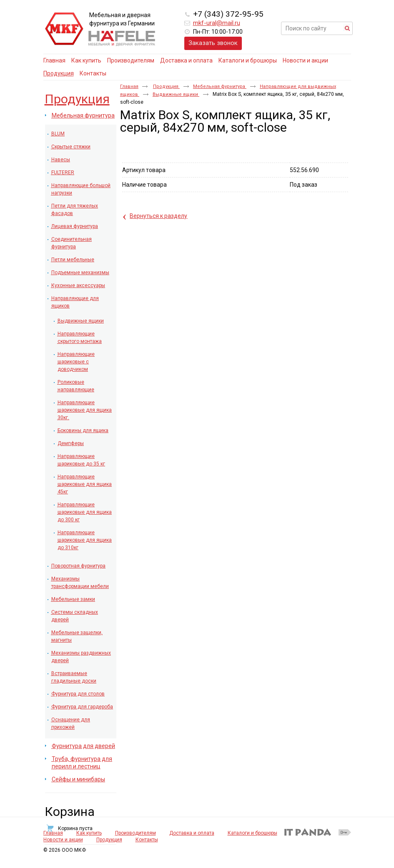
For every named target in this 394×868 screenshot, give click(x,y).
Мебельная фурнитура (220, 86)
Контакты (147, 844)
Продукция (59, 73)
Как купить (89, 837)
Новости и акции (63, 844)
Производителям (136, 837)
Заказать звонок (213, 43)
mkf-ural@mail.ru (217, 23)
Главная (129, 86)
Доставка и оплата (192, 837)
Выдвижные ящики (176, 94)
